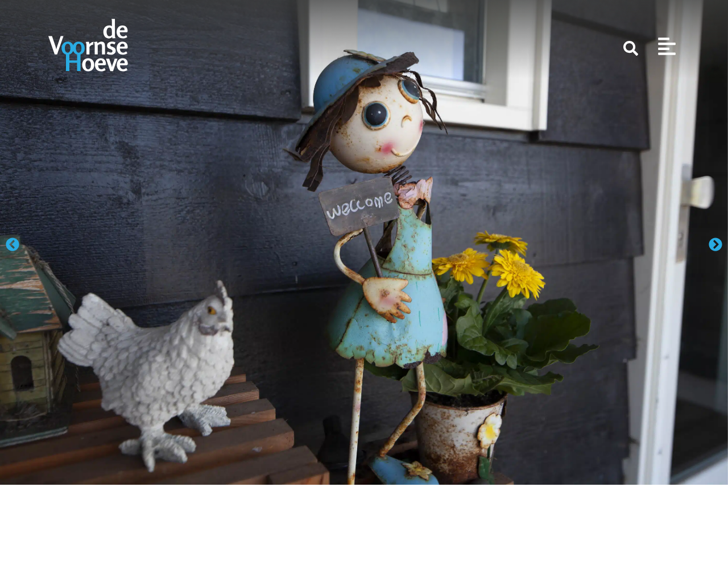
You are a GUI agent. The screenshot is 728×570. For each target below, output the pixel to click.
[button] (13, 244)
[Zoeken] (631, 48)
